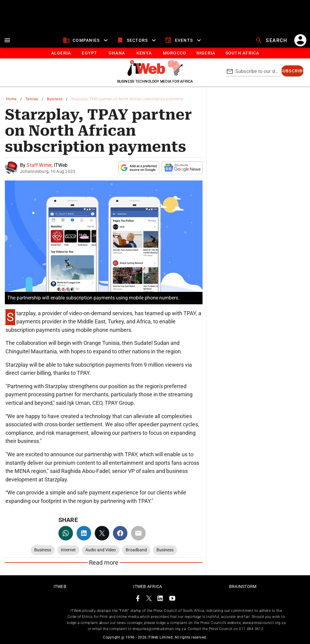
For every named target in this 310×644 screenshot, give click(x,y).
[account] (300, 40)
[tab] (61, 53)
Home (11, 99)
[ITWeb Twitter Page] (149, 599)
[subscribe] (292, 71)
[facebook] (120, 533)
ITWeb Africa (148, 586)
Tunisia (32, 99)
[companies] (86, 40)
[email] (138, 533)
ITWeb (60, 586)
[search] (272, 40)
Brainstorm (243, 586)
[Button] (242, 53)
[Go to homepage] (155, 74)
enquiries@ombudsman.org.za (159, 629)
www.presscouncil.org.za (264, 623)
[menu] (7, 40)
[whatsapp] (66, 533)
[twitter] (102, 533)
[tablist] (155, 53)
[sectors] (137, 40)
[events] (184, 40)
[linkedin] (84, 533)
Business (55, 99)
